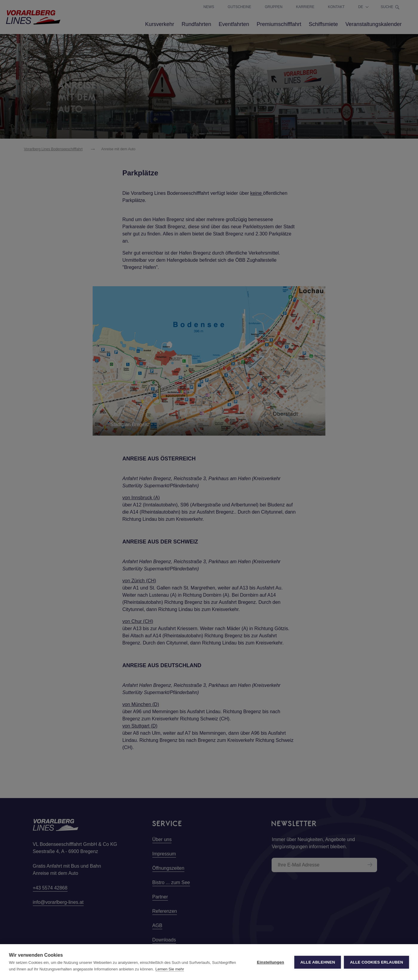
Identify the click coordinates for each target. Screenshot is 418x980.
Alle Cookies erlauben (376, 962)
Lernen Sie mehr (170, 969)
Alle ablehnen (318, 962)
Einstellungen (271, 962)
